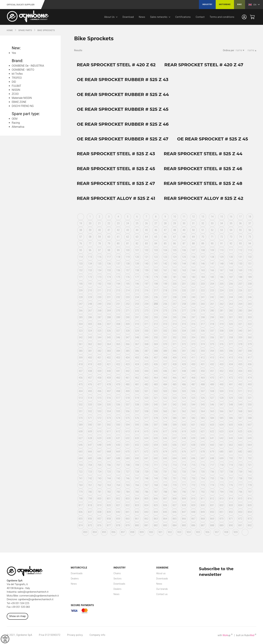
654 (156, 445)
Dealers (75, 579)
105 (175, 250)
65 (156, 237)
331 (156, 331)
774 (212, 485)
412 (203, 358)
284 (250, 311)
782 (109, 492)
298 (203, 317)
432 (212, 364)
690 (137, 458)
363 (99, 344)
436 (250, 364)
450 (203, 371)
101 (137, 250)
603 (212, 425)
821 (118, 505)
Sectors (118, 579)
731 (165, 472)
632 (128, 438)
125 (184, 257)
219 (175, 290)
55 (240, 230)
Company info (97, 635)
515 (99, 398)
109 (212, 250)
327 (118, 331)
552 (90, 411)
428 (175, 364)
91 (222, 243)
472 (231, 378)
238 (175, 297)
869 (212, 519)
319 (222, 324)
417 (250, 358)
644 (240, 438)
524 (184, 398)
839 (109, 512)
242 (212, 297)
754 (203, 478)
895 (104, 532)
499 (128, 391)
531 (250, 398)
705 (99, 465)
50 (193, 230)
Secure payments (82, 605)
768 (156, 485)
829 (193, 505)
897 (123, 532)
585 (222, 418)
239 (184, 297)
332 (165, 331)
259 (193, 304)
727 (128, 472)
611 (109, 431)
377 (231, 344)
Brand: (17, 61)
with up (225, 635)
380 (81, 351)
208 (250, 284)
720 (240, 465)
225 (231, 290)
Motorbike (225, 4)
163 (184, 270)
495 (90, 391)
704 (90, 465)
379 (250, 344)
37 (250, 223)
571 (90, 418)
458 (99, 378)
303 (250, 317)
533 (90, 405)
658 (193, 445)
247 (81, 304)
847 (184, 512)
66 (165, 237)
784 (128, 492)
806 (156, 499)
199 (165, 284)
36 (240, 223)
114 (81, 257)
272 (137, 311)
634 (146, 438)
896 (114, 532)
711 (156, 465)
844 (156, 512)
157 (128, 270)
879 (128, 525)
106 (184, 250)
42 (118, 230)
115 (90, 257)
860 (128, 519)
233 (128, 297)
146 (203, 264)
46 (156, 230)
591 (99, 425)
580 (175, 418)
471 (222, 378)
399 (81, 358)
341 (250, 331)
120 (137, 257)
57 (81, 237)
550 (250, 405)
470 (212, 378)
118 (118, 257)
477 (99, 384)
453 (231, 371)
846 (175, 512)
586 (231, 418)
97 (99, 250)
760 (81, 485)
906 (207, 532)
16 (231, 217)
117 (109, 257)
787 (156, 492)
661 (222, 445)
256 (165, 304)
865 (175, 519)
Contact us (162, 594)
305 (90, 324)
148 (222, 264)
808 (175, 499)
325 (99, 331)
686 (99, 458)
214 (128, 290)
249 (99, 304)
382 (99, 351)
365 (118, 344)
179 (156, 277)
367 (137, 344)
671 (137, 452)
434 (231, 364)
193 (109, 284)
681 (231, 452)
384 (118, 351)
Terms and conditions (222, 17)
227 (250, 290)
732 (175, 472)
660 (212, 445)
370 (165, 344)
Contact (200, 17)
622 (212, 431)
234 (137, 297)
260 (203, 304)
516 (109, 398)
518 (128, 398)
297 (193, 317)
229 (90, 297)
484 (165, 384)
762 (99, 485)
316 (193, 324)
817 (81, 505)
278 (193, 311)
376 (222, 344)
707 (118, 465)
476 (90, 384)
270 (118, 311)
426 (156, 364)
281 (222, 311)
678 (203, 452)
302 (240, 317)
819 (99, 505)
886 (193, 525)
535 (109, 405)
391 (184, 351)
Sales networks (159, 17)
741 (81, 478)
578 (156, 418)
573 (109, 418)
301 (231, 317)
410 (184, 358)
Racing (16, 123)
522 (165, 398)
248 (90, 304)
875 (90, 525)
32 (203, 223)
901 (161, 532)
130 (231, 257)
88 (193, 243)
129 (222, 257)
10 (175, 217)
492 (240, 384)
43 (128, 230)
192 (99, 284)
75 (250, 237)
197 (146, 284)
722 (81, 472)
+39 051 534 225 (20, 603)
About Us (110, 17)
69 (193, 237)
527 (212, 398)
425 (146, 364)
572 (99, 418)
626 (250, 431)
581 (184, 418)
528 (222, 398)
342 (81, 337)
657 (184, 445)
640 (203, 438)
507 (203, 391)
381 (90, 351)
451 (212, 371)
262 (222, 304)
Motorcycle (79, 568)
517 (118, 398)
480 (128, 384)
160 (156, 270)
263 (231, 304)
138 (128, 264)
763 (109, 485)
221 (193, 290)
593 (118, 425)
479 (118, 384)
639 (193, 438)
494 (81, 391)
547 (222, 405)
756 (222, 478)
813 (222, 499)
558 (146, 411)
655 (165, 445)
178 (146, 277)
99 (118, 250)
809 (184, 499)
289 (118, 317)
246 (250, 297)
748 (146, 478)
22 (109, 223)
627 (81, 438)
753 (193, 478)
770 (175, 485)
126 (193, 257)
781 (99, 492)
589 (81, 425)
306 (99, 324)
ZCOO (15, 94)
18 (250, 217)
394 (212, 351)
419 (90, 364)
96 (90, 250)
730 (156, 472)
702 (250, 458)
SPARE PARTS (25, 30)
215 (137, 290)
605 (231, 425)
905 (198, 532)
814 (231, 499)
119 (128, 257)
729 (146, 472)
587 (240, 418)
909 (236, 532)
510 (231, 391)
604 (222, 425)
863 (156, 519)
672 (146, 452)
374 (203, 344)
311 (146, 324)
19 (81, 223)
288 (109, 317)
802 (118, 499)
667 (99, 452)
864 (165, 519)
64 (146, 237)
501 (146, 391)
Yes (14, 53)
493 (250, 384)
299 (212, 317)
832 (222, 505)
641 (212, 438)
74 (240, 237)
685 (90, 458)
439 (99, 371)
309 (128, 324)
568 (240, 411)
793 (212, 492)
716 (203, 465)
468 (193, 378)
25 (137, 223)
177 (137, 277)
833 (231, 505)
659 (203, 445)
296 (184, 317)
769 (165, 485)
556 (128, 411)
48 (175, 230)
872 (240, 519)
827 (175, 505)
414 (222, 358)
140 (146, 264)
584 (212, 418)
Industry (207, 4)
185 (212, 277)
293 (156, 317)
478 (109, 384)
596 (146, 425)
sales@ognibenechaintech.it (33, 592)
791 (193, 492)
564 (203, 411)
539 (146, 405)
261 (212, 304)
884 (175, 525)
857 (99, 519)
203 (203, 284)
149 (231, 264)
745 (118, 478)
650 (118, 445)
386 (137, 351)
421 (109, 364)
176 (128, 277)
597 (156, 425)
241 (203, 297)
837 (90, 512)
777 (240, 485)
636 (165, 438)
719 (231, 465)
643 (231, 438)
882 (156, 525)
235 (146, 297)
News (142, 17)
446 (165, 371)
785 (137, 492)
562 (184, 411)
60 (109, 237)
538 (137, 405)
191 (90, 284)
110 (222, 250)
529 (231, 398)
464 (156, 378)
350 (156, 337)
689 (128, 458)
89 (203, 243)
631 (118, 438)
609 (90, 431)
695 (184, 458)
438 (90, 371)
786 (146, 492)
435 (240, 364)
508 (212, 391)
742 (90, 478)
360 (250, 337)
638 (184, 438)
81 (128, 243)
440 (109, 371)
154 (99, 270)
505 (184, 391)
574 (118, 418)
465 (165, 378)
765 (128, 485)
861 (137, 519)
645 (250, 438)
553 (99, 411)
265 (250, 304)
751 (175, 478)
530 (240, 398)
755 (212, 478)
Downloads (77, 573)
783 (118, 492)
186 (222, 277)
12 (193, 217)
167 (222, 270)
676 (184, 452)
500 (137, 391)
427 (165, 364)
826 (165, 505)
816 (250, 499)
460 (118, 378)
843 (146, 512)
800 (99, 499)
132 (250, 257)
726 (118, 472)
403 (118, 358)
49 (184, 230)
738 (231, 472)
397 (240, 351)
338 (222, 331)
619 (184, 431)
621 (203, 431)
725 (109, 472)
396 (231, 351)
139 (137, 264)
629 (99, 438)
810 (193, 499)
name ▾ (240, 50)
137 (118, 264)
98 (109, 250)
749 (156, 478)
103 (156, 250)
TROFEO (17, 78)
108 (203, 250)
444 (146, 371)
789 (175, 492)
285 (81, 317)
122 (156, 257)
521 (156, 398)
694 (175, 458)
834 (240, 505)
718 (222, 465)
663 (240, 445)
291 (137, 317)
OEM (15, 119)
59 (99, 237)
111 (231, 250)
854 (250, 512)
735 (203, 472)
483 (156, 384)
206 (231, 284)
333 (175, 331)
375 (212, 344)
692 (156, 458)
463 (146, 378)
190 (81, 284)
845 (165, 512)
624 (231, 431)
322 (250, 324)
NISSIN (16, 90)
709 (137, 465)
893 (85, 532)
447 (175, 371)
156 (118, 270)
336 (203, 331)
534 (99, 405)
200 (175, 284)
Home (10, 30)
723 (90, 472)
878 (118, 525)
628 (90, 438)
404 (128, 358)
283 (240, 311)
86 (175, 243)
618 (175, 431)
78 (99, 243)
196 (137, 284)
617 (165, 431)
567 (231, 411)
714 (184, 465)
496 (99, 391)
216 (146, 290)
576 (137, 418)
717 (212, 465)
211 (99, 290)
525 (193, 398)
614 (137, 431)
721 (250, 465)
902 (170, 532)
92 (231, 243)
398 (250, 351)
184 (203, 277)
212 (109, 290)
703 (81, 465)
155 (109, 270)
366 (128, 344)
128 (212, 257)
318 (212, 324)
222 (203, 290)
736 (212, 472)
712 (165, 465)
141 (156, 264)
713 (175, 465)
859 (118, 519)
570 (81, 418)
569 (250, 411)
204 (212, 284)
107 (193, 250)
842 (137, 512)
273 (146, 311)
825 (156, 505)
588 (250, 418)
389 (165, 351)
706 (109, 465)
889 (222, 525)
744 (109, 478)
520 (146, 398)
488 (203, 384)
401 (99, 358)
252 (128, 304)
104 (165, 250)
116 (99, 257)
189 (250, 277)
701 (240, 458)
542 (175, 405)
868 (203, 519)
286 (90, 317)
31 (193, 223)
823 (137, 505)
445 (156, 371)
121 (146, 257)
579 (165, 418)
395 (222, 351)
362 (90, 344)
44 (137, 230)
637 (175, 438)
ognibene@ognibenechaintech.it (36, 599)
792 (203, 492)
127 (203, 257)
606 (240, 425)
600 (184, 425)
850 (212, 512)
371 (175, 344)
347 (128, 337)
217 (156, 290)
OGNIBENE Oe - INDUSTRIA (28, 66)
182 (184, 277)
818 (90, 505)
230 (99, 297)
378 (240, 344)
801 (109, 499)
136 (109, 264)
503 (165, 391)
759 (250, 478)
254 (146, 304)
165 (203, 270)
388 (156, 351)
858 (109, 519)
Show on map (17, 616)
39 (90, 230)
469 (203, 378)
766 (137, 485)
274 (156, 311)
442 (128, 371)
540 (156, 405)
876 (99, 525)
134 (90, 264)
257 (175, 304)
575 (128, 418)
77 (90, 243)
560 (165, 411)
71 (212, 237)
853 (240, 512)
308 (118, 324)
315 (184, 324)
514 (90, 398)
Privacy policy (75, 635)
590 (90, 425)
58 (90, 237)
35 (231, 223)
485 (175, 384)
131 (240, 257)
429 (184, 364)
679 (212, 452)
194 (118, 284)
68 (184, 237)
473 (240, 378)
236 (156, 297)
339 (231, 331)
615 (146, 431)
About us (161, 573)
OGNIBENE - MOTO (23, 70)
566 (222, 411)
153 (90, 270)
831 (212, 505)
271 (128, 311)
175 (118, 277)
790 (184, 492)
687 (109, 458)
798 (81, 499)
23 (118, 223)
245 (240, 297)
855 (81, 519)
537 (128, 405)
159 (146, 270)
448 (184, 371)
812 (212, 499)
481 (137, 384)
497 (109, 391)
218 (165, 290)
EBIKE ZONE (19, 102)
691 (146, 458)
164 (193, 270)
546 (212, 405)
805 (146, 499)
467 (184, 378)
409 (175, 358)
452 (222, 371)
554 (109, 411)
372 (184, 344)
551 (81, 411)
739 (240, 472)
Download (128, 17)
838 (99, 512)
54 (231, 230)
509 (222, 391)
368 (146, 344)
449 (193, 371)
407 (156, 358)
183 (193, 277)
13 (203, 217)
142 (165, 264)
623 (222, 431)
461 (128, 378)
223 (212, 290)
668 (109, 452)
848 (193, 512)
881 (146, 525)
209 (81, 290)
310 (137, 324)
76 (81, 243)
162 (175, 270)
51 (203, 230)
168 (231, 270)
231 (109, 297)
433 (222, 364)
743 (99, 478)
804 (137, 499)
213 (118, 290)
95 (81, 250)
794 (222, 492)
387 (146, 351)
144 (184, 264)
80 (118, 243)
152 (81, 270)
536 (118, 405)
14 (212, 217)
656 (175, 445)
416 (240, 358)
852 (231, 512)
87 (184, 243)
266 (81, 311)
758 (240, 478)
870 (222, 519)
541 (165, 405)
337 (212, 331)
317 (203, 324)
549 (240, 405)
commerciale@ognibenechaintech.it (39, 596)
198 (156, 284)
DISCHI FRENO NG (23, 106)
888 (212, 525)
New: (16, 48)
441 (118, 371)
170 (250, 270)
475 (81, 384)
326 (109, 331)
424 (137, 364)
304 (81, 324)
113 (250, 250)
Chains (117, 573)
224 (222, 290)
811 (203, 499)
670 (128, 452)
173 (99, 277)
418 (81, 364)
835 (250, 505)
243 (222, 297)
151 (250, 264)
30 (184, 223)
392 (193, 351)
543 (184, 405)
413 (212, 358)
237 (165, 297)
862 (146, 519)
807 (165, 499)
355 (203, 337)
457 (90, 378)
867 (193, 519)
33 (212, 223)
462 (137, 378)
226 (240, 290)
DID (14, 82)
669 (118, 452)
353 (184, 337)
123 (165, 257)
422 (118, 364)
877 (109, 525)
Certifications (183, 17)
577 (146, 418)
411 (193, 358)
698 (212, 458)
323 (81, 331)
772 (193, 485)
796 (240, 492)
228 (81, 297)
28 (165, 223)
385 (128, 351)
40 (99, 230)
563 (193, 411)
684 (81, 458)
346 (118, 337)
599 (175, 425)
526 (203, 398)
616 (156, 431)
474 (250, 378)
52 (212, 230)
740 (250, 472)
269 (109, 311)
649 (109, 445)
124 (175, 257)
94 (250, 243)
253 (137, 304)
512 (250, 391)
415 (231, 358)
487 (193, 384)
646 (81, 445)
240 (193, 297)
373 (193, 344)
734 (193, 472)
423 (128, 364)
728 (137, 472)
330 (146, 331)
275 (165, 311)
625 (240, 431)
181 (175, 277)
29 (175, 223)
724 (99, 472)
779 (81, 492)
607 (250, 425)
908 (226, 532)
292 (146, 317)
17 (240, 217)
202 (193, 284)
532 (81, 405)
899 (142, 532)
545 (203, 405)
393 (203, 351)
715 (193, 465)
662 (231, 445)
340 (240, 331)
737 (222, 472)
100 (128, 250)
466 (175, 378)
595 (137, 425)
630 (109, 438)
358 (231, 337)
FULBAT (16, 86)
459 (109, 378)
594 (128, 425)
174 (109, 277)
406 (146, 358)
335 (193, 331)
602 (203, 425)
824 (146, 505)
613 (128, 431)
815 (240, 499)
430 (193, 364)
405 (137, 358)
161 (165, 270)
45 (146, 230)
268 (99, 311)
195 (128, 284)
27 (156, 223)
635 (156, 438)
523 (175, 398)
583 (203, 418)
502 (156, 391)
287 (99, 317)
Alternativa (18, 127)
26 (146, 223)
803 (128, 499)
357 (222, 337)
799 (90, 499)
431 (203, 364)
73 (231, 237)
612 (118, 431)
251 (118, 304)
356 (212, 337)
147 (212, 264)
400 (90, 358)
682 (240, 452)
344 (99, 337)
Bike (240, 4)
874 (81, 525)
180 (165, 277)
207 (240, 284)
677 (193, 452)
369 (156, 344)
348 (137, 337)
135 (99, 264)
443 (137, 371)
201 (184, 284)
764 (118, 485)
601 (193, 425)
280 (212, 311)
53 (222, 230)
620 (193, 431)
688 (118, 458)
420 (99, 364)
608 (81, 431)
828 (184, 505)
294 (165, 317)
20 (90, 223)
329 (137, 331)
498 (118, 391)
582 (193, 418)
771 (184, 485)
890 (231, 525)
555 (118, 411)
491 (231, 384)
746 (128, 478)
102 (146, 250)
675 (175, 452)
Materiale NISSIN (22, 98)
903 (179, 532)
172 (90, 277)
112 (240, 250)
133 (81, 264)
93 (240, 243)
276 (175, 311)
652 (137, 445)
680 (222, 452)
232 (118, 297)
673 (156, 452)
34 (222, 223)
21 (99, 223)
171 (81, 277)
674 (165, 452)
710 (146, 465)
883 (165, 525)
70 (203, 237)
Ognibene (162, 568)
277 (184, 311)
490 (222, 384)
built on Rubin (246, 635)
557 (137, 411)
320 (231, 324)
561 (175, 411)
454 (240, 371)
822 (128, 505)
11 (184, 217)
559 (156, 411)
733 (184, 472)
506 (193, 391)
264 (240, 304)
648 (99, 445)
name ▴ (252, 50)
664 (250, 445)
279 (203, 311)
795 (231, 492)
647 (90, 445)
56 (250, 230)
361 (81, 344)
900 (151, 532)
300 (222, 317)
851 (222, 512)
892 (250, 525)
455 (250, 371)
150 (240, 264)
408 (165, 358)
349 (146, 337)
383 (109, 351)
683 (250, 452)
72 (222, 237)
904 (189, 532)
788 (165, 492)
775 (222, 485)
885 (184, 525)
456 (81, 378)
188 (240, 277)
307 (109, 324)
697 (203, 458)
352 (175, 337)
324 (90, 331)
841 (128, 512)
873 (250, 519)
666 (90, 452)
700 (231, 458)
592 (109, 425)
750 (165, 478)
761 (90, 485)
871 (231, 519)
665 (81, 452)
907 (217, 532)
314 (175, 324)
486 (184, 384)
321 (240, 324)
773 (203, 485)
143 (175, 264)
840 (118, 512)
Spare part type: (26, 114)
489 (212, 384)
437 (81, 371)
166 (212, 270)
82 (137, 243)
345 (109, 337)
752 (184, 478)
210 (90, 290)
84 (156, 243)
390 (175, 351)
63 (137, 237)
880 (137, 525)
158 (137, 270)
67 (175, 237)
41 (109, 230)
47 (165, 230)
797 (250, 492)
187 (231, 277)
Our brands (162, 589)
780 (90, 492)
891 (240, 525)
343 (90, 337)
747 (137, 478)
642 (222, 438)
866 (184, 519)
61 (118, 237)
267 (90, 311)
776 (231, 485)
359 (240, 337)
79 (109, 243)
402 (109, 358)
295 (175, 317)
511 (240, 391)
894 (95, 532)
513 (81, 398)
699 (222, 458)
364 (109, 344)
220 (184, 290)
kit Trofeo (17, 74)
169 (240, 270)
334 (184, 331)
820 (109, 505)
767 (146, 485)
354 (193, 337)
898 (132, 532)
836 (81, 512)
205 (222, 284)
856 (90, 519)
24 (128, 223)
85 (165, 243)
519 (137, 398)
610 (99, 431)
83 (146, 243)
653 (146, 445)
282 (231, 311)
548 (231, 405)
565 (212, 411)
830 (203, 505)
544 (193, 405)
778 (250, 485)
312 (156, 324)
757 (231, 478)
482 (146, 384)
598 (165, 425)
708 (128, 465)
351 (165, 337)
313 (165, 324)
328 (128, 331)
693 (165, 458)
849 (203, 512)
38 (81, 230)
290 (128, 317)
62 (128, 237)
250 (109, 304)
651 (128, 445)
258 (184, 304)
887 (203, 525)
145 (193, 264)
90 (212, 243)
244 (231, 297)
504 (175, 391)
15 (222, 217)
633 (137, 438)
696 (193, 458)
